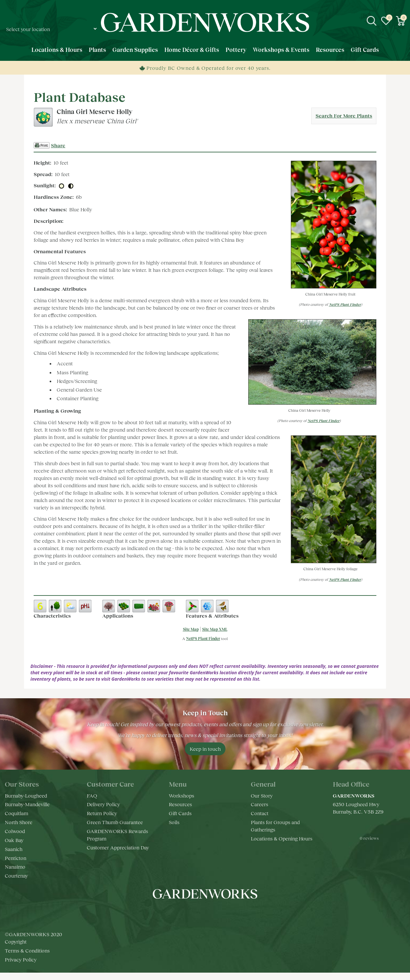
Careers (259, 804)
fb (186, 913)
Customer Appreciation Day (118, 847)
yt (211, 913)
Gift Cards (180, 813)
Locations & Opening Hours (282, 838)
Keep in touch (205, 749)
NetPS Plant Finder (345, 304)
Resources (180, 804)
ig (199, 913)
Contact (260, 813)
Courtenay (16, 875)
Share (58, 145)
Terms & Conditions (27, 950)
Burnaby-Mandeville (27, 804)
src (372, 21)
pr (224, 913)
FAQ (92, 795)
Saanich (14, 849)
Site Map (191, 629)
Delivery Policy (103, 804)
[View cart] (400, 21)
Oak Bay (14, 840)
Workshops (181, 795)
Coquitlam (16, 813)
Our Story (262, 795)
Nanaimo (15, 867)
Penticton (16, 858)
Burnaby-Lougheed (26, 795)
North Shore (19, 822)
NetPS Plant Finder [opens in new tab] (203, 639)
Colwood (15, 831)
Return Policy (102, 813)
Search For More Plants (344, 115)
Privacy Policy (21, 959)
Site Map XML (215, 629)
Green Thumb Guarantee (115, 822)
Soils (174, 822)
